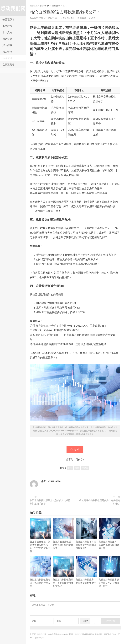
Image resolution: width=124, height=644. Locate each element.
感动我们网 (13, 8)
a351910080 (54, 481)
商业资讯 (7, 58)
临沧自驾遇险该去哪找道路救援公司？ (66, 12)
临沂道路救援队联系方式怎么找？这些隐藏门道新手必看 (50, 502)
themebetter (63, 634)
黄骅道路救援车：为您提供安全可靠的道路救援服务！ (86, 534)
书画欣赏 (7, 26)
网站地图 (40, 638)
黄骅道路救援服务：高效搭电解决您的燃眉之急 (109, 534)
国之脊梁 (7, 39)
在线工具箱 (8, 65)
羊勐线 (85, 468)
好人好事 (7, 45)
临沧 (70, 468)
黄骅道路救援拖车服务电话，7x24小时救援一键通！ (109, 572)
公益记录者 (8, 19)
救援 (77, 468)
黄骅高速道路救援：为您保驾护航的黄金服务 (63, 534)
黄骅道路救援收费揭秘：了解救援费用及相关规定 (63, 572)
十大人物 (7, 32)
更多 (78, 459)
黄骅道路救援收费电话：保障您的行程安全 (41, 572)
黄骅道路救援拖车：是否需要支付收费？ (86, 570)
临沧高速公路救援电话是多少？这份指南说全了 (100, 502)
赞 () (75, 449)
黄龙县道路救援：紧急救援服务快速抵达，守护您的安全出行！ (41, 535)
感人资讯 (7, 52)
